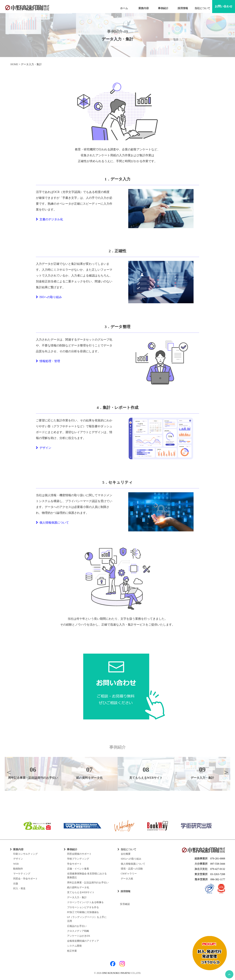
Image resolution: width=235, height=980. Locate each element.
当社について (202, 8)
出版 (16, 884)
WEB (16, 864)
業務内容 (144, 8)
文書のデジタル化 (49, 219)
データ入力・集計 (77, 897)
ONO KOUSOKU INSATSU (116, 973)
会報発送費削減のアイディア (83, 941)
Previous (9, 772)
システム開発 (74, 946)
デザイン (44, 448)
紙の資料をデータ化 (78, 887)
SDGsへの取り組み (131, 859)
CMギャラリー (129, 874)
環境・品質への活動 (132, 869)
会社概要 (126, 854)
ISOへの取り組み (49, 297)
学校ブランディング (78, 859)
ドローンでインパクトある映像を (85, 902)
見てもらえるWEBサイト (81, 892)
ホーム (124, 8)
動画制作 (18, 869)
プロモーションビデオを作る (83, 907)
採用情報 (183, 8)
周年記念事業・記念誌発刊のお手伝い (88, 883)
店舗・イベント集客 (78, 869)
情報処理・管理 (48, 361)
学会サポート (74, 864)
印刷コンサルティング (25, 854)
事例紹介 (163, 8)
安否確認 (124, 904)
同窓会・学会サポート (25, 879)
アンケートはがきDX (79, 936)
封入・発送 (19, 888)
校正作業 (72, 951)
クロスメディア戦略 (78, 931)
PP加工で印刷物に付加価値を (83, 912)
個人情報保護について (52, 523)
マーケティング (22, 874)
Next (226, 772)
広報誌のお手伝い (77, 926)
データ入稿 (127, 879)
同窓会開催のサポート (79, 854)
